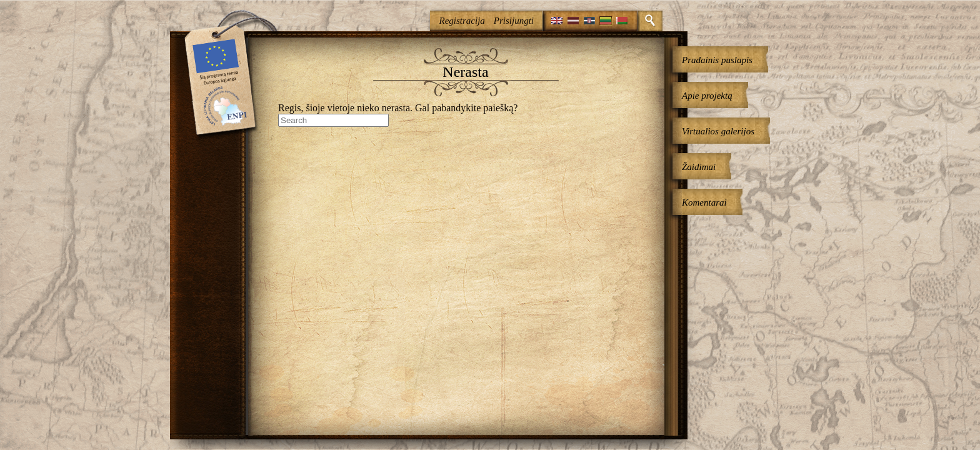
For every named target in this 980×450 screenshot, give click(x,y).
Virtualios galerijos (718, 131)
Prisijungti (514, 21)
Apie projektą (707, 96)
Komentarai (704, 202)
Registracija (462, 21)
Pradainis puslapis (717, 60)
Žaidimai (699, 167)
